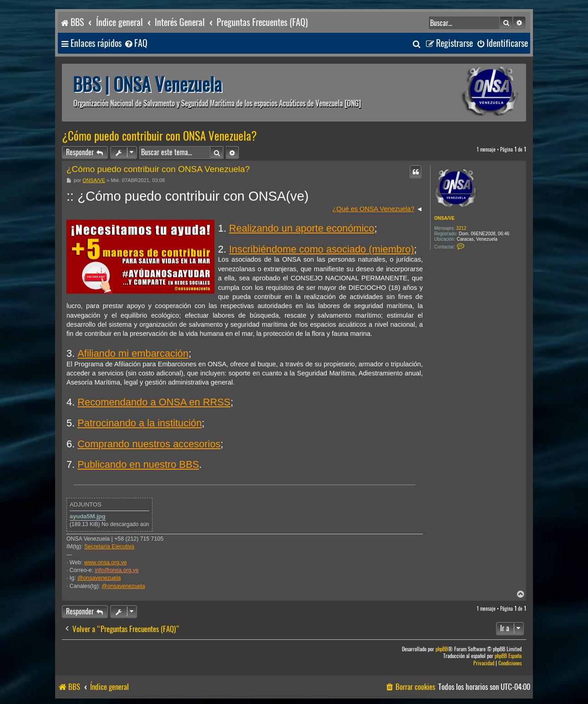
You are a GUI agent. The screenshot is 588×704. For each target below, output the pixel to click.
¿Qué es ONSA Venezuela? (373, 209)
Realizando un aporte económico (302, 228)
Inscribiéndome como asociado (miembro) (321, 249)
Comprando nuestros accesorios (149, 444)
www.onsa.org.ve (106, 562)
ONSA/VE (444, 218)
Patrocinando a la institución (139, 423)
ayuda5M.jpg (88, 516)
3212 (461, 228)
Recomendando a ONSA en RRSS (154, 402)
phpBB (442, 649)
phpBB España (508, 656)
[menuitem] (136, 43)
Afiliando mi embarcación (133, 353)
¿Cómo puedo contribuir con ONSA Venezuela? (159, 136)
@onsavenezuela (99, 578)
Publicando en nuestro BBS (138, 464)
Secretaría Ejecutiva (109, 547)
